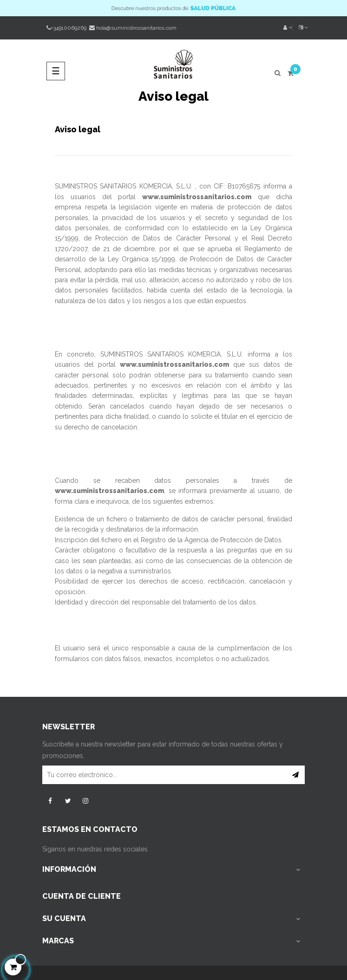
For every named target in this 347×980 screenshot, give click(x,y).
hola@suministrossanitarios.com (136, 28)
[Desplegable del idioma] (300, 28)
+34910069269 (66, 28)
